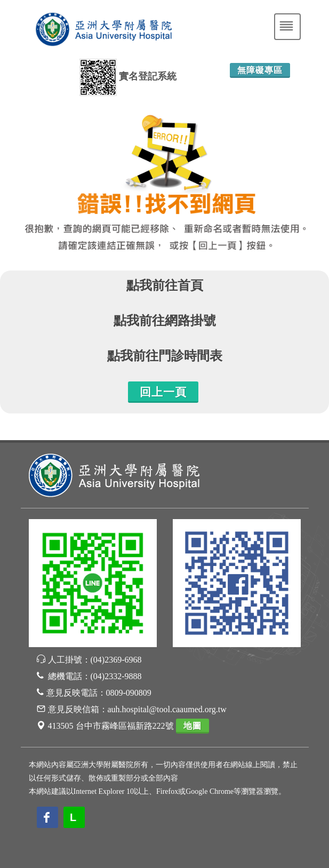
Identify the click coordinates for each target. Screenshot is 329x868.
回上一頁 (163, 392)
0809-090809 (129, 693)
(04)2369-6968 (116, 660)
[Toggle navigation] (287, 27)
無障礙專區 (260, 70)
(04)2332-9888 (116, 676)
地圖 (192, 726)
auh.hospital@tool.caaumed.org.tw (167, 709)
